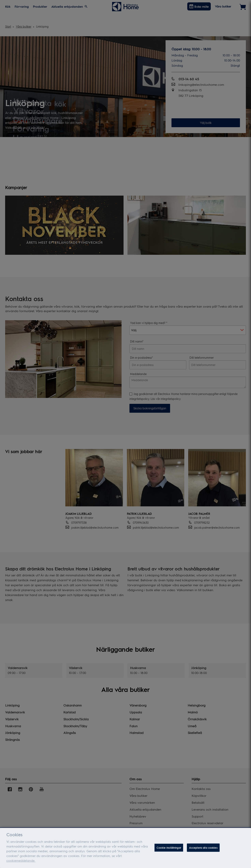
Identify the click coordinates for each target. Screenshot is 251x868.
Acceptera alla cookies (203, 848)
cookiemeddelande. (21, 860)
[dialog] (126, 848)
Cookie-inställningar (169, 848)
